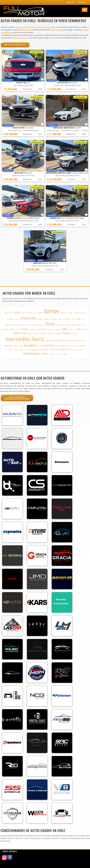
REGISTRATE (82, 2)
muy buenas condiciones (23, 85)
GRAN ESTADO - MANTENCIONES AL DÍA (67, 85)
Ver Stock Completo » (15, 45)
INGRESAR (70, 2)
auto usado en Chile (21, 38)
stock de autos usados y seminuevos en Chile (35, 27)
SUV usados (27, 30)
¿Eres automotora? (17, 398)
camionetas (57, 30)
